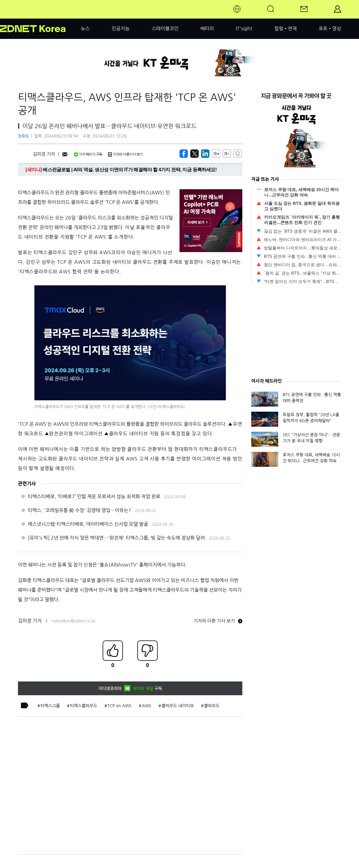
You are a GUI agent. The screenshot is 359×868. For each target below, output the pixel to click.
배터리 (207, 28)
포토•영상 (330, 28)
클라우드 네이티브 (178, 706)
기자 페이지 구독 (88, 154)
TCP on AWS (120, 706)
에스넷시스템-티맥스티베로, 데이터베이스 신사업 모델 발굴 (88, 524)
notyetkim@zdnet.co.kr (73, 621)
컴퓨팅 (23, 136)
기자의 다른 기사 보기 (218, 621)
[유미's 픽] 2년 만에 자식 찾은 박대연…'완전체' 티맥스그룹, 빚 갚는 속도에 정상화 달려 (116, 538)
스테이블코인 (165, 28)
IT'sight (244, 28)
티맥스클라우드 (84, 706)
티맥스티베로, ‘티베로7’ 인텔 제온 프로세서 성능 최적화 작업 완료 (94, 496)
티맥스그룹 (50, 706)
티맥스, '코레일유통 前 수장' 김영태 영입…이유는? (79, 510)
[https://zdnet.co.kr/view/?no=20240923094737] (184, 154)
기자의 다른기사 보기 (125, 154)
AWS (147, 706)
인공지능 (121, 28)
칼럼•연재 (286, 28)
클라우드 (212, 706)
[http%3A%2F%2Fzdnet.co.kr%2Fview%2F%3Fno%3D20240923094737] (205, 154)
